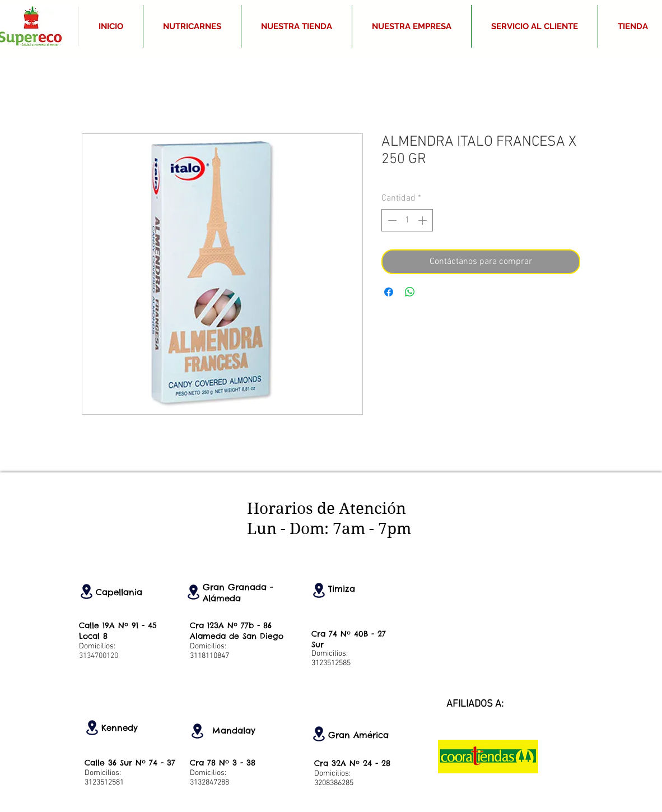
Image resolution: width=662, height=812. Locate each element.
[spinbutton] (407, 220)
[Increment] (423, 220)
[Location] (86, 591)
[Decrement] (391, 220)
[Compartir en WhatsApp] (410, 292)
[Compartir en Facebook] (389, 292)
